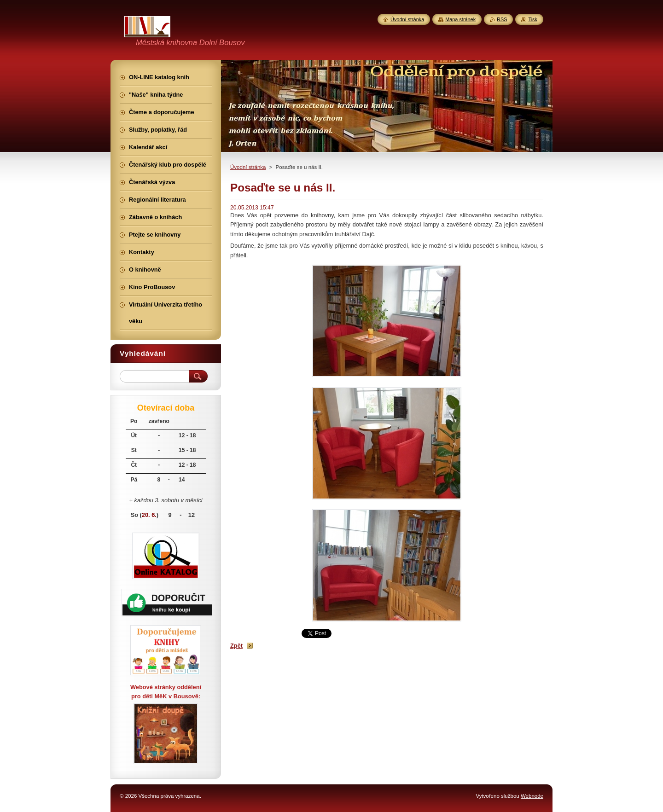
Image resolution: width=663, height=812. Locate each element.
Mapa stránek (460, 19)
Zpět (236, 646)
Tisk (533, 19)
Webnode (532, 796)
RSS (502, 19)
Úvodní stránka (248, 167)
